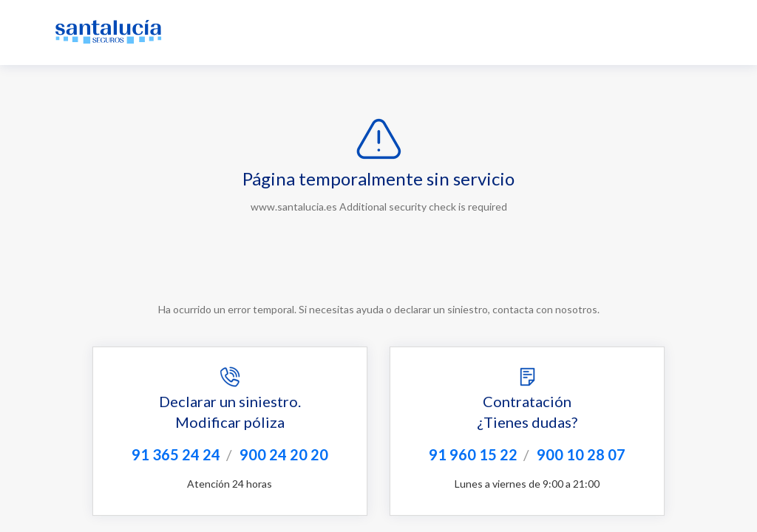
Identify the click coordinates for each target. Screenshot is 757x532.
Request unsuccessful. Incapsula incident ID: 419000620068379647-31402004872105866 (378, 266)
